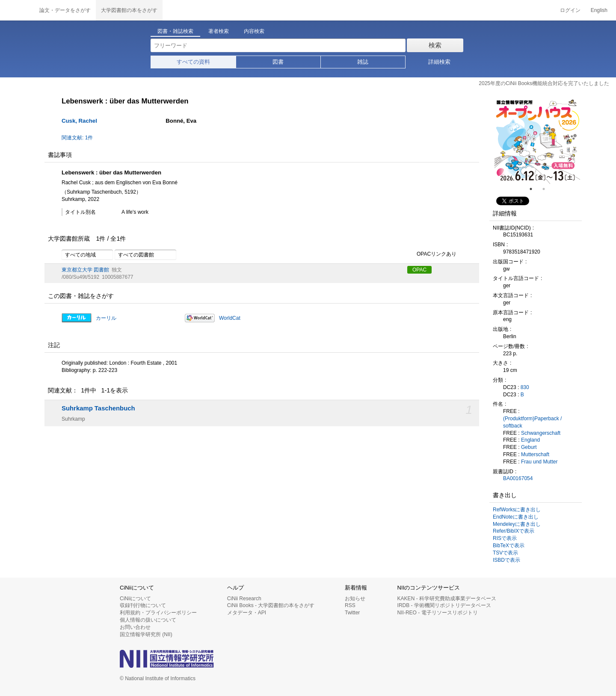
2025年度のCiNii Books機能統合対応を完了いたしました (544, 83)
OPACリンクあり (432, 254)
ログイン (570, 10)
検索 (435, 45)
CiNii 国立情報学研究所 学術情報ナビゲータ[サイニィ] (17, 10)
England (530, 440)
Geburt (529, 447)
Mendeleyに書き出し (517, 524)
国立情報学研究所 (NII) (146, 634)
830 (525, 387)
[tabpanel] (537, 141)
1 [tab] (534, 189)
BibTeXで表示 (509, 546)
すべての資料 (193, 62)
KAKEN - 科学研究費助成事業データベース (447, 599)
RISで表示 (505, 538)
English (599, 10)
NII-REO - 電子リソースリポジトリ (438, 613)
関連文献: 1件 (77, 138)
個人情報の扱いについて (148, 620)
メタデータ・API (247, 613)
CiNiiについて (135, 599)
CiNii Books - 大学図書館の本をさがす (271, 605)
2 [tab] (547, 189)
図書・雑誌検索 (175, 31)
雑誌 (363, 62)
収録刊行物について (143, 605)
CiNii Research (244, 599)
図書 (278, 62)
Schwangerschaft (541, 433)
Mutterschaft (535, 454)
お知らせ (355, 599)
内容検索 (254, 31)
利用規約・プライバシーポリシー (158, 613)
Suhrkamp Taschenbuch (98, 408)
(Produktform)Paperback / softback (532, 422)
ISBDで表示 (506, 560)
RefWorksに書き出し (517, 510)
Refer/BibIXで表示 (514, 531)
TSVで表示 (505, 553)
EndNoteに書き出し (516, 517)
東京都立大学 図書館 (85, 270)
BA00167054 (518, 478)
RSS (350, 605)
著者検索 (219, 31)
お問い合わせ (135, 627)
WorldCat (230, 318)
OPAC (419, 270)
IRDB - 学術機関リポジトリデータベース (444, 605)
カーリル (106, 318)
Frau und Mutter (539, 462)
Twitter (352, 613)
